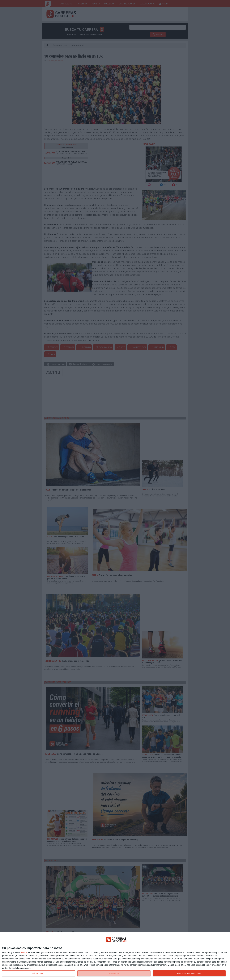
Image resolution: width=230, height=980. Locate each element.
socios (24, 952)
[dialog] (115, 956)
